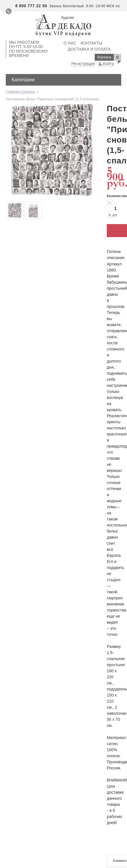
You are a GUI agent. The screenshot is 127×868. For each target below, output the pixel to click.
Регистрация (83, 64)
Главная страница (20, 92)
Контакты (91, 43)
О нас (70, 43)
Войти (108, 64)
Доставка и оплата (89, 49)
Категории (23, 80)
